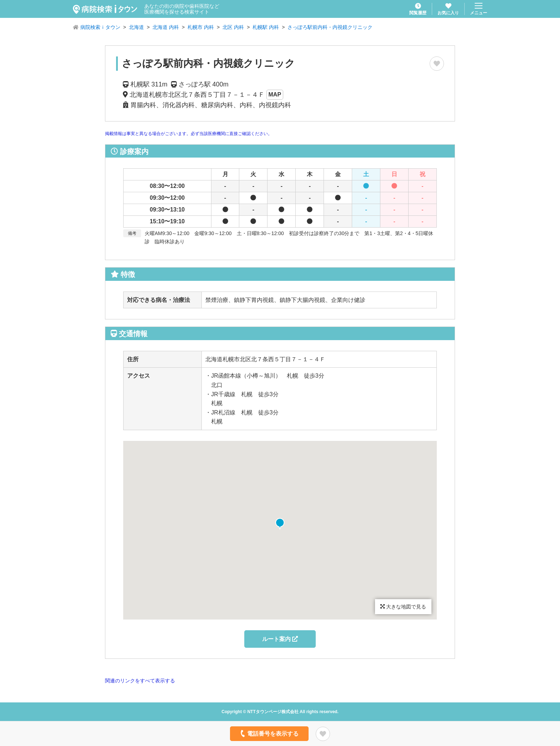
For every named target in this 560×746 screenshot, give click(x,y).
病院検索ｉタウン (100, 27)
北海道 (136, 27)
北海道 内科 (166, 27)
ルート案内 (280, 639)
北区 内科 (233, 27)
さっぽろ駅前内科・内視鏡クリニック (330, 27)
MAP (275, 95)
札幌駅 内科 (266, 27)
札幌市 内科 (201, 27)
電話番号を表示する (269, 733)
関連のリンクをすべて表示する (140, 681)
